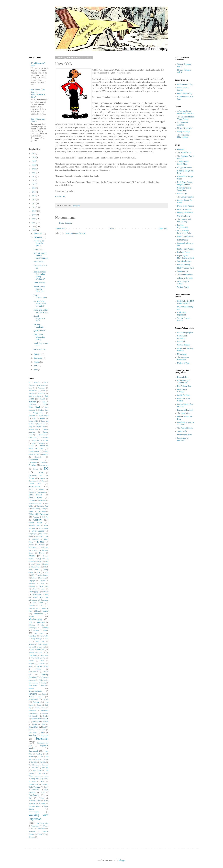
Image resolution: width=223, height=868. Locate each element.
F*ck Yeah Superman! (182, 314)
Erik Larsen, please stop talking (39, 337)
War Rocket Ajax (42, 823)
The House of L (183, 413)
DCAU (41, 473)
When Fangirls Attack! (183, 282)
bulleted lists (33, 429)
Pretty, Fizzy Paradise (186, 249)
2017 (34, 184)
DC (46, 468)
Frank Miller (42, 511)
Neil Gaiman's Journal (183, 89)
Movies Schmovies (185, 128)
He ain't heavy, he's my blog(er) (39, 289)
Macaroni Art (33, 608)
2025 (34, 157)
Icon (32, 564)
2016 (34, 188)
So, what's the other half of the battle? (40, 304)
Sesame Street (40, 708)
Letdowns (32, 586)
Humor (32, 556)
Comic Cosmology (39, 443)
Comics (31, 446)
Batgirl (42, 399)
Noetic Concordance (185, 236)
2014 (34, 196)
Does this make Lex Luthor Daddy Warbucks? (40, 275)
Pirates (42, 661)
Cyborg (35, 469)
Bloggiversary (38, 413)
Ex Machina (42, 500)
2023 (34, 165)
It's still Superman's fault (39, 318)
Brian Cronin (42, 424)
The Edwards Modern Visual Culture (186, 118)
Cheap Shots (35, 440)
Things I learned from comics (38, 776)
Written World (183, 287)
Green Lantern (38, 531)
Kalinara (34, 578)
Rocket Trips (35, 697)
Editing (41, 489)
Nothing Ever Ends (35, 653)
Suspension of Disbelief (183, 439)
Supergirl (45, 735)
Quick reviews (39, 331)
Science (36, 702)
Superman (42, 738)
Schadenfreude (33, 699)
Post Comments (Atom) (75, 233)
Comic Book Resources (182, 337)
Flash (31, 511)
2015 (34, 192)
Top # (46, 787)
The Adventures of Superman (38, 765)
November (38, 237)
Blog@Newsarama (185, 167)
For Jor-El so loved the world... (39, 243)
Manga (38, 611)
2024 (34, 161)
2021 (34, 173)
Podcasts (42, 663)
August (37, 362)
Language (32, 581)
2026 (34, 154)
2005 (34, 230)
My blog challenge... (39, 326)
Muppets (36, 630)
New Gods (40, 641)
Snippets (46, 722)
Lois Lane (38, 603)
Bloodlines (32, 416)
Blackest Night (43, 410)
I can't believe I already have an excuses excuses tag (38, 559)
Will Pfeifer (42, 829)
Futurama (36, 517)
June (36, 370)
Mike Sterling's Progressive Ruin (184, 232)
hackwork (40, 536)
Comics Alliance (184, 345)
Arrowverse (33, 390)
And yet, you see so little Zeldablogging (40, 256)
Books (43, 418)
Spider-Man (33, 727)
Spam (43, 724)
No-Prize (31, 650)
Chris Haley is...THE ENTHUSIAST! (185, 302)
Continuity (38, 457)
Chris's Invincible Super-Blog (184, 189)
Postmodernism (33, 672)
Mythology (33, 636)
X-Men (39, 834)
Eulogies (32, 500)
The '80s (34, 762)
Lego (43, 583)
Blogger (122, 860)
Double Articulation (185, 213)
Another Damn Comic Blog (183, 163)
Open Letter (44, 655)
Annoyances (42, 385)
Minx (43, 625)
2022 (34, 169)
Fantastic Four (43, 506)
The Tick (42, 773)
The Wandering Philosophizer (183, 136)
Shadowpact (32, 711)
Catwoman (45, 438)
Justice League (43, 575)
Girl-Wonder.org (184, 216)
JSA (33, 575)
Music (46, 630)
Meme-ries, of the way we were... (41, 311)
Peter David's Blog (185, 93)
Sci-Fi (46, 699)
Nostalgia (41, 650)
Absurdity (37, 382)
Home (112, 229)
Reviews (33, 694)
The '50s (37, 759)
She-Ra (46, 716)
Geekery (37, 520)
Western (46, 826)
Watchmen (35, 826)
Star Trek (41, 730)
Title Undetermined (185, 275)
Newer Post (61, 229)
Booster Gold (33, 421)
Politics (38, 669)
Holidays (32, 547)
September (38, 358)
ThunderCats (33, 784)
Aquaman (41, 388)
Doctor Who (35, 484)
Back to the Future (35, 396)
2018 (34, 180)
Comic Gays (182, 194)
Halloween (35, 539)
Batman (32, 402)
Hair (47, 536)
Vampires (42, 803)
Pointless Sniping (42, 666)
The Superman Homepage (183, 358)
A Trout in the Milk (185, 278)
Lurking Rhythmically (183, 226)
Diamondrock (33, 481)
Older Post (163, 229)
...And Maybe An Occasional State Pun (186, 112)
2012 (34, 203)
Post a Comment (66, 223)
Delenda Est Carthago (182, 391)
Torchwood (36, 790)
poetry (31, 666)
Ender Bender (35, 495)
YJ (45, 834)
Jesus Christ (33, 570)
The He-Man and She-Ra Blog (184, 220)
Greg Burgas (33, 534)
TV (30, 798)
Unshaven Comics (35, 801)
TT (45, 795)
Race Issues (33, 685)
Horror (42, 553)
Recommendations (35, 691)
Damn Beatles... (40, 283)
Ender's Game (35, 498)
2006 (34, 226)
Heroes (31, 545)
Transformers (34, 795)
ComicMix (181, 342)
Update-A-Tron (183, 363)
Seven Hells (182, 431)
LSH (42, 605)
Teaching (39, 754)
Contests (45, 454)
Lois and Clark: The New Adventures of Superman (38, 597)
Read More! (60, 196)
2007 (34, 223)
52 (29, 382)
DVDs (31, 489)
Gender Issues (35, 523)
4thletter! (181, 149)
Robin (44, 694)
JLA (38, 572)
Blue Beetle (44, 416)
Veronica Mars (34, 806)
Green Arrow (44, 528)
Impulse (46, 564)
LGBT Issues (43, 586)
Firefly (44, 509)
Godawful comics (34, 525)
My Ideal (39, 633)
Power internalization (40, 296)
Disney (44, 481)
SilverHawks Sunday (40, 719)
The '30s (40, 757)
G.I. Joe (45, 517)
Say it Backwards (184, 261)
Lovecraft (32, 605)
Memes (31, 616)
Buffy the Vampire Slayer (37, 427)
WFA (33, 829)
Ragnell (43, 685)
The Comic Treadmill (186, 197)
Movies (45, 628)
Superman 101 (183, 271)
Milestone (32, 625)
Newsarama (182, 354)
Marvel (45, 611)
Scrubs (39, 705)
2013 (34, 199)
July (36, 366)
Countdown (33, 462)
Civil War (45, 440)
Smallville (36, 722)
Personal (31, 661)
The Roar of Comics (185, 428)
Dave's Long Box (184, 386)
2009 (34, 215)
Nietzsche (32, 644)
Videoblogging (34, 812)
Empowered (42, 492)
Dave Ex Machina (184, 209)
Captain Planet (41, 435)
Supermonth (33, 751)
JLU (47, 572)
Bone (34, 418)
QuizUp (44, 683)
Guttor (31, 536)
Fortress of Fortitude (185, 410)
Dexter (42, 478)
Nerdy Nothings (36, 639)
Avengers (32, 393)
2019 (34, 177)
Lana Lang (43, 578)
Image (38, 564)
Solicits (34, 724)
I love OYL (38, 249)
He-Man (41, 542)
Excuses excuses (35, 503)
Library (34, 589)
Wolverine (32, 831)
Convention (33, 460)
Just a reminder (39, 349)
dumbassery (34, 486)
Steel (43, 732)
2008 (34, 219)
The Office (37, 770)
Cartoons (32, 438)
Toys (43, 792)
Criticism (32, 465)
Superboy (32, 735)
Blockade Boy (183, 377)
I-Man (46, 561)
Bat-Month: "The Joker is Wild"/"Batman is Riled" (38, 93)
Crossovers (44, 465)
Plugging (32, 663)
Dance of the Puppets (186, 206)
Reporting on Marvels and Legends (186, 257)
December (38, 234)
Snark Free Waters (184, 435)
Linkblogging (33, 592)
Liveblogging (36, 594)
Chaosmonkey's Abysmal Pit (183, 382)
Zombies (32, 837)
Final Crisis (35, 509)
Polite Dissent (183, 240)
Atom (43, 390)
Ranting (31, 688)
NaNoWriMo (44, 636)
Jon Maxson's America (183, 124)
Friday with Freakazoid (38, 514)
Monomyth (33, 628)
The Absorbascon (184, 153)
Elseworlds (32, 492)
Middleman (41, 622)
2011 (34, 207)
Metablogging (35, 619)
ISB (45, 567)
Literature (45, 592)
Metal (30, 622)
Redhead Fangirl (184, 252)
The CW (35, 768)
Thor (43, 781)
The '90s (43, 762)
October (37, 354)
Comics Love (34, 451)
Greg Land (43, 534)
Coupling (43, 462)
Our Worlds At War (38, 658)
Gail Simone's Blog (185, 84)
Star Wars (33, 732)
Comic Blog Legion (185, 333)
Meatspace (38, 614)
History (42, 545)
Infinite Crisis (36, 567)
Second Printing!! (184, 265)
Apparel (31, 388)
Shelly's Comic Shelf (185, 268)
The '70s (45, 759)
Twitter (42, 798)
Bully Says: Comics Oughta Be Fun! (185, 183)
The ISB (45, 768)
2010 (34, 211)
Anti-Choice (38, 262)
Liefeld (43, 589)
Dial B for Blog (183, 395)
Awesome (42, 393)
